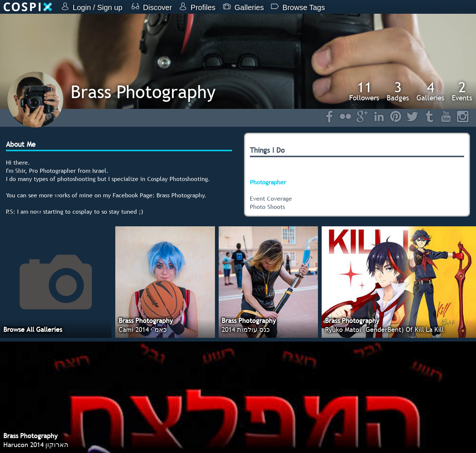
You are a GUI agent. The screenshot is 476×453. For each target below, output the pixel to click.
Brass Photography (143, 92)
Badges (398, 91)
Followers (364, 91)
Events (462, 91)
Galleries (430, 91)
